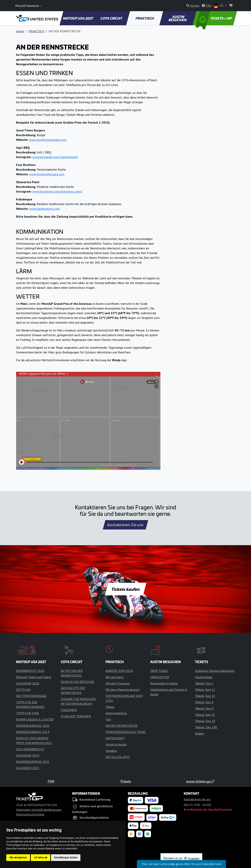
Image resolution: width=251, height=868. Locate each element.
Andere (199, 733)
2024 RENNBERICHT (30, 749)
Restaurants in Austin (164, 683)
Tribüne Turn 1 (204, 683)
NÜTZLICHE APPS (118, 757)
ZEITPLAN (23, 690)
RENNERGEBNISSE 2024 (33, 732)
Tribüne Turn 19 (205, 721)
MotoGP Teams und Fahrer (34, 677)
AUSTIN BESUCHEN (178, 18)
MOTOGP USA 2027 (78, 18)
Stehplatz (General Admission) (215, 671)
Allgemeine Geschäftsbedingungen (39, 810)
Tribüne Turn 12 (205, 690)
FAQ (51, 781)
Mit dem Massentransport (123, 690)
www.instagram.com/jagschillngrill (55, 157)
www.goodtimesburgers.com (48, 140)
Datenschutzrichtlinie (30, 814)
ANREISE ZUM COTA (119, 671)
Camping (111, 751)
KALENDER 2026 (28, 683)
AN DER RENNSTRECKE (122, 726)
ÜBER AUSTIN (160, 677)
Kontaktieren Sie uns (126, 525)
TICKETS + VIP (214, 18)
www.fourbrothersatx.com (47, 174)
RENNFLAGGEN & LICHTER (35, 719)
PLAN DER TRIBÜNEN (76, 716)
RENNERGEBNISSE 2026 (33, 726)
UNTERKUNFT (115, 738)
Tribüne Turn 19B (206, 727)
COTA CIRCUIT (112, 18)
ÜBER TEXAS (159, 671)
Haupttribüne (204, 677)
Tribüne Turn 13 (205, 715)
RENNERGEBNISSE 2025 (33, 762)
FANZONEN (69, 710)
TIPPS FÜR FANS (28, 713)
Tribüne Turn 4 (204, 702)
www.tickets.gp (200, 781)
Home (20, 31)
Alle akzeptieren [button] (18, 858)
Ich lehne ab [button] (40, 858)
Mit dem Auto (115, 677)
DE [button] (219, 6)
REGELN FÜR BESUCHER (78, 682)
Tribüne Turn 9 (204, 708)
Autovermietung (116, 713)
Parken (110, 707)
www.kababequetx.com (45, 209)
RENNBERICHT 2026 (30, 671)
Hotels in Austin (116, 744)
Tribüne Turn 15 (205, 696)
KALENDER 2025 (28, 768)
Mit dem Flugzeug (117, 683)
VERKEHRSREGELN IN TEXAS (125, 732)
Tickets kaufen (125, 589)
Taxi (108, 719)
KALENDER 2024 (28, 755)
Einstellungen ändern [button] (66, 858)
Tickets (126, 781)
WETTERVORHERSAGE (31, 696)
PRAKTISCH (145, 18)
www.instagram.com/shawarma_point (57, 191)
